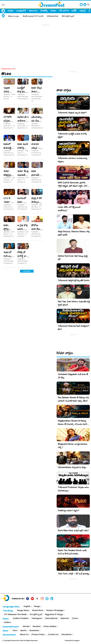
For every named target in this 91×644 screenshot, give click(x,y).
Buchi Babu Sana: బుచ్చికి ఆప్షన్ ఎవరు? (73, 530)
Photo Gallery (50, 626)
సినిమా (54, 10)
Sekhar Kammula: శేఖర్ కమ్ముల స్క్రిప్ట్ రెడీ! (73, 258)
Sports (23, 631)
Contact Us (53, 635)
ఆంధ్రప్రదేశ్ (21, 10)
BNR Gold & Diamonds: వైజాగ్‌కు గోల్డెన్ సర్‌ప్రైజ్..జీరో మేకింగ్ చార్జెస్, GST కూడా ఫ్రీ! (73, 186)
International (51, 618)
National (65, 618)
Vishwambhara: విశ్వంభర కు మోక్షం (72, 467)
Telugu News (6, 69)
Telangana (37, 618)
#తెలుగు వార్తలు (14, 16)
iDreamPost (38, 610)
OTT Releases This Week (15, 615)
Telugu (37, 606)
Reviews (37, 626)
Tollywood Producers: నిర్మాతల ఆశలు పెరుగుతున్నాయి (73, 489)
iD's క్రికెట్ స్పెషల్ (36, 615)
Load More (27, 271)
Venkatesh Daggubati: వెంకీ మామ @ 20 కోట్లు (73, 376)
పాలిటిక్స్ (44, 10)
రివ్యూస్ (83, 10)
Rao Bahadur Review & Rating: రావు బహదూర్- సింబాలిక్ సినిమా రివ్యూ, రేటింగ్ (73, 399)
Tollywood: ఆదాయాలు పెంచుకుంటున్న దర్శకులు (73, 160)
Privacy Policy (38, 635)
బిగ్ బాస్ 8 (64, 10)
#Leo (6, 74)
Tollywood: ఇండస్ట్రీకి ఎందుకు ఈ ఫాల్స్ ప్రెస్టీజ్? (72, 135)
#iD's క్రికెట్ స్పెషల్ (68, 16)
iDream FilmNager (55, 610)
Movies (26, 626)
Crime (75, 618)
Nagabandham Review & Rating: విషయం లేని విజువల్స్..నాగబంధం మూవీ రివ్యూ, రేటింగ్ (72, 424)
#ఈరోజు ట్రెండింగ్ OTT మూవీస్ (33, 16)
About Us (24, 635)
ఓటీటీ (74, 10)
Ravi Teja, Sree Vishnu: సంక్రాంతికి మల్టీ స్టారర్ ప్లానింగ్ (74, 303)
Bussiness (34, 631)
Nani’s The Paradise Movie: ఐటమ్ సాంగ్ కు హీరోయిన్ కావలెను (72, 552)
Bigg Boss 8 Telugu (54, 615)
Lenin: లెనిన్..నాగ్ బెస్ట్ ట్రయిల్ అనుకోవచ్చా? (69, 209)
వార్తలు (11, 10)
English (27, 606)
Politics (7, 622)
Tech (15, 631)
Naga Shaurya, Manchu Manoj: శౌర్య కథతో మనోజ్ (74, 233)
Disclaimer (67, 635)
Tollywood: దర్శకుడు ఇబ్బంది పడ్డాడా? (72, 113)
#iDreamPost (53, 16)
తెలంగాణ (33, 10)
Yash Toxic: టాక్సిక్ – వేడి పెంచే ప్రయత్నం (74, 574)
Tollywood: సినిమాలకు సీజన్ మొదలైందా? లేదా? (74, 328)
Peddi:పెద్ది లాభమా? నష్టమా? (69, 510)
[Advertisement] (46, 43)
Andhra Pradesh (20, 618)
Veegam (77, 640)
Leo (14, 69)
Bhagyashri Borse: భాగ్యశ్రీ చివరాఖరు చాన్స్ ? (73, 446)
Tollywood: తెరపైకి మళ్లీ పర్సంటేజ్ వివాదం (74, 280)
